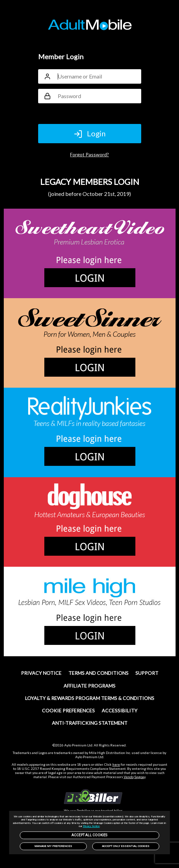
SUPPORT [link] (147, 673)
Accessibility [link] (120, 710)
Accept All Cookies (89, 835)
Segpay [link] (140, 777)
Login (90, 134)
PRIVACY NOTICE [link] (41, 673)
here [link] (116, 764)
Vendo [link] (129, 777)
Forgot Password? (89, 154)
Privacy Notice (91, 826)
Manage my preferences (53, 846)
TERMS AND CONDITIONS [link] (98, 673)
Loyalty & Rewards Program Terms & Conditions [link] (90, 698)
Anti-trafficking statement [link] (90, 723)
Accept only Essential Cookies (126, 846)
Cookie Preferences (68, 710)
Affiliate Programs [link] (89, 686)
